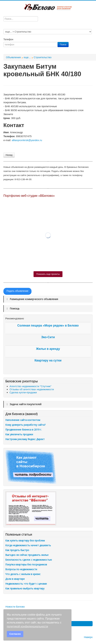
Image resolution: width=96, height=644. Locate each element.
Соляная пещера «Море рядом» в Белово (48, 326)
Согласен (15, 634)
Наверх (88, 637)
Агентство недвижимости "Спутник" (30, 386)
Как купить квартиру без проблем (25, 540)
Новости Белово (15, 607)
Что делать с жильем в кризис (23, 574)
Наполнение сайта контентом (23, 420)
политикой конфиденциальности (27, 626)
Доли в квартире (15, 579)
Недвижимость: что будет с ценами (26, 584)
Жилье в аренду (48, 349)
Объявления (13, 57)
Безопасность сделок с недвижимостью (29, 560)
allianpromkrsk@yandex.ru (27, 140)
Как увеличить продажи (19, 434)
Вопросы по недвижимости (21, 569)
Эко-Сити (48, 337)
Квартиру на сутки (48, 360)
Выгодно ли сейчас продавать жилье (27, 555)
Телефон (9, 39)
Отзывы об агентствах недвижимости (32, 389)
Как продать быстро (17, 550)
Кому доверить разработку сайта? (25, 425)
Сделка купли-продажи (23, 392)
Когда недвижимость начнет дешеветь (28, 545)
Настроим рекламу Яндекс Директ (25, 439)
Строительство (43, 57)
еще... (27, 57)
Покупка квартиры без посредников (26, 564)
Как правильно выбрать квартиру (25, 588)
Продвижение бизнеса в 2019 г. (23, 430)
